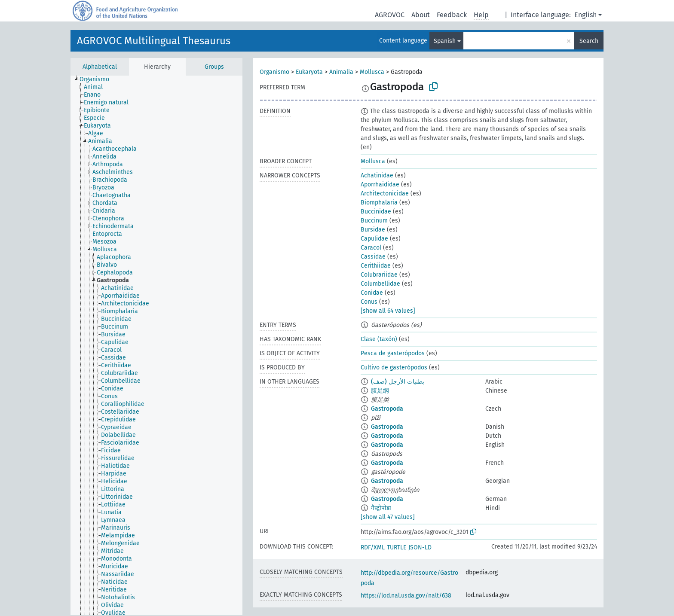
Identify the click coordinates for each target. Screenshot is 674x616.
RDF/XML (373, 547)
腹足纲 (380, 391)
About (421, 15)
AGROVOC (390, 15)
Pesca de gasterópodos (393, 353)
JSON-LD (420, 547)
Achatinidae (377, 175)
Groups (214, 67)
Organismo (274, 72)
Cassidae (373, 257)
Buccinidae (376, 212)
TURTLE (397, 547)
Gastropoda (387, 409)
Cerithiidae (376, 266)
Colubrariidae (379, 275)
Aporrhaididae (380, 184)
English (585, 15)
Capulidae (374, 239)
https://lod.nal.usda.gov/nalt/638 (406, 596)
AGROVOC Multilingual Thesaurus (154, 41)
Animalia (341, 72)
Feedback (452, 15)
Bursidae (373, 230)
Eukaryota (309, 72)
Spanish (445, 41)
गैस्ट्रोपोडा (381, 508)
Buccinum (374, 221)
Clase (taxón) (379, 339)
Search (589, 41)
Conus (369, 302)
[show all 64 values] (388, 311)
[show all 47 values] (388, 517)
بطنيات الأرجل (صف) (398, 382)
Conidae (372, 293)
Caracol (371, 248)
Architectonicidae (385, 194)
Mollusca (372, 72)
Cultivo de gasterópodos (394, 367)
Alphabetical (100, 67)
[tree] (156, 345)
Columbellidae (380, 284)
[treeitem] (98, 79)
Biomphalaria (379, 203)
